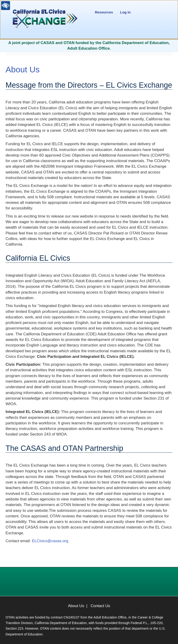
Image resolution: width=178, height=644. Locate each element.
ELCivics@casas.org (50, 541)
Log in (125, 12)
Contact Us (100, 606)
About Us (76, 606)
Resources (104, 12)
